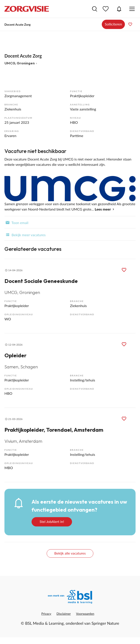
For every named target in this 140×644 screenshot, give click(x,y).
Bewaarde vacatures (106, 9)
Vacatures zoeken (95, 9)
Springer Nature (105, 623)
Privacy (46, 614)
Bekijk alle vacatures (70, 553)
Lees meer (103, 209)
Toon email (16, 222)
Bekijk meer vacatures (25, 234)
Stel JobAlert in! (52, 521)
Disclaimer (64, 614)
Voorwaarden (85, 614)
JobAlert (119, 9)
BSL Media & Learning (44, 623)
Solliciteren (113, 24)
